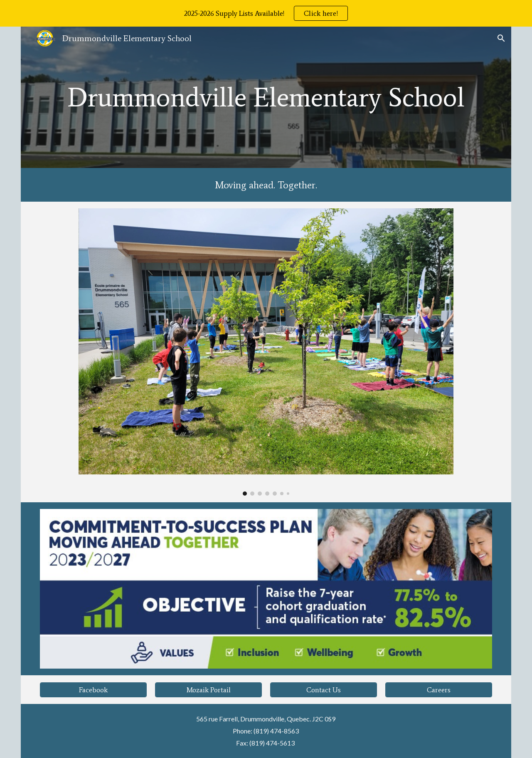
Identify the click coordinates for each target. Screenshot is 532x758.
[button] (501, 38)
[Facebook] (93, 690)
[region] (266, 13)
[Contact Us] (323, 690)
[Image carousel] (266, 352)
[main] (266, 98)
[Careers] (438, 690)
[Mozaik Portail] (208, 690)
